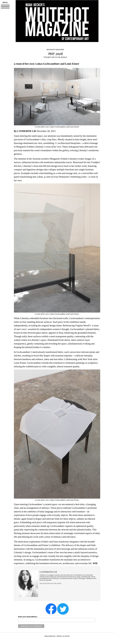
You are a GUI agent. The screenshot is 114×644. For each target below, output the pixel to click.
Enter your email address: (28, 617)
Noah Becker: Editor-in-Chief (57, 636)
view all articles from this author (51, 583)
